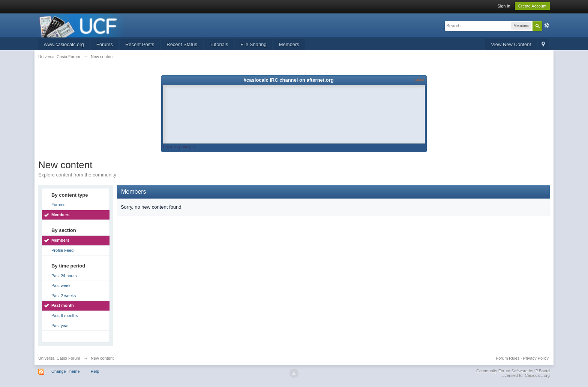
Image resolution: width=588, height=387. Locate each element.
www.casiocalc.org (64, 44)
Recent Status (182, 44)
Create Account (532, 6)
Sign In (504, 6)
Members (289, 44)
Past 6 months (64, 315)
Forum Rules (508, 358)
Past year (60, 326)
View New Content (511, 44)
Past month (63, 305)
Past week (61, 285)
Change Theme (66, 371)
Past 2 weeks (64, 296)
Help (95, 371)
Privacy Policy (536, 358)
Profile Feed (62, 250)
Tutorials (219, 44)
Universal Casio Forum (59, 358)
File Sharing (253, 44)
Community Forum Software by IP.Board (513, 371)
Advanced (547, 25)
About (419, 80)
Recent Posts (140, 44)
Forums (105, 44)
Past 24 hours (64, 276)
